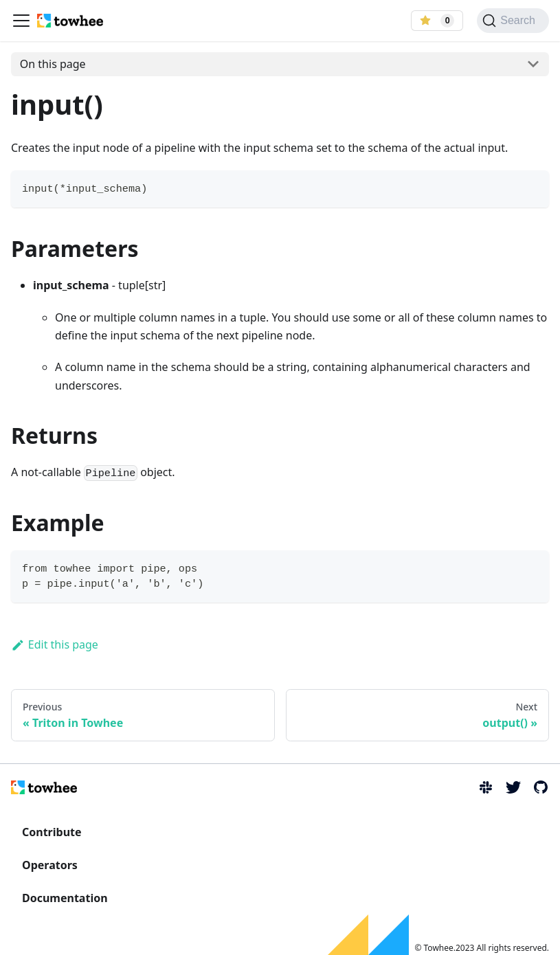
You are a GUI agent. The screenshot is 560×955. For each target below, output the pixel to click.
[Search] (513, 21)
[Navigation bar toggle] (21, 21)
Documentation (65, 898)
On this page (53, 64)
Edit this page (55, 644)
